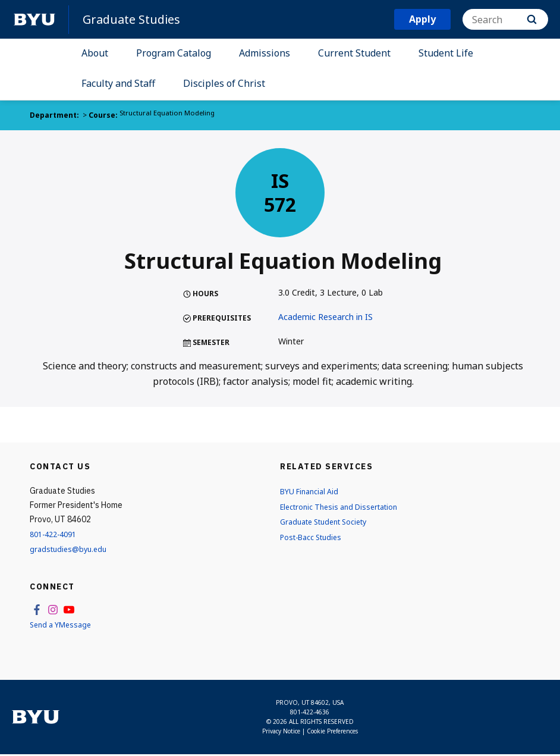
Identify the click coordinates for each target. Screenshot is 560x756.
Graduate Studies (135, 19)
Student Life (446, 53)
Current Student (354, 53)
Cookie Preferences (332, 733)
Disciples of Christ (224, 83)
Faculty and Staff (118, 83)
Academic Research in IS (325, 317)
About (95, 53)
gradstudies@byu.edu (71, 549)
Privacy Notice (281, 733)
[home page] (34, 20)
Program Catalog (174, 53)
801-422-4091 (56, 534)
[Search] (505, 19)
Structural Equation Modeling (169, 115)
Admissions (265, 53)
